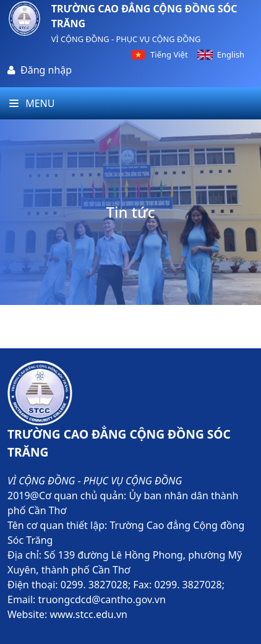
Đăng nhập (46, 70)
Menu (32, 103)
